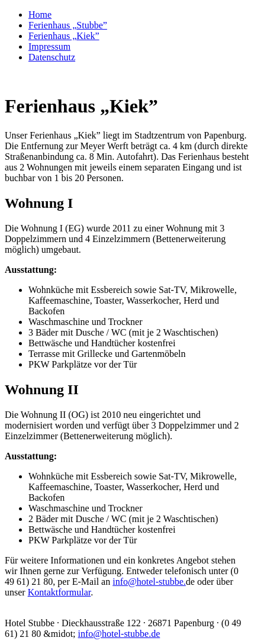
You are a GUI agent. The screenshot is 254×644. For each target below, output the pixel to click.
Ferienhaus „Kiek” (64, 36)
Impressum (49, 46)
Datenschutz (52, 57)
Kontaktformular (60, 592)
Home (40, 15)
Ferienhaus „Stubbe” (68, 25)
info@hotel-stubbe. (149, 582)
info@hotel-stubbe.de (119, 634)
